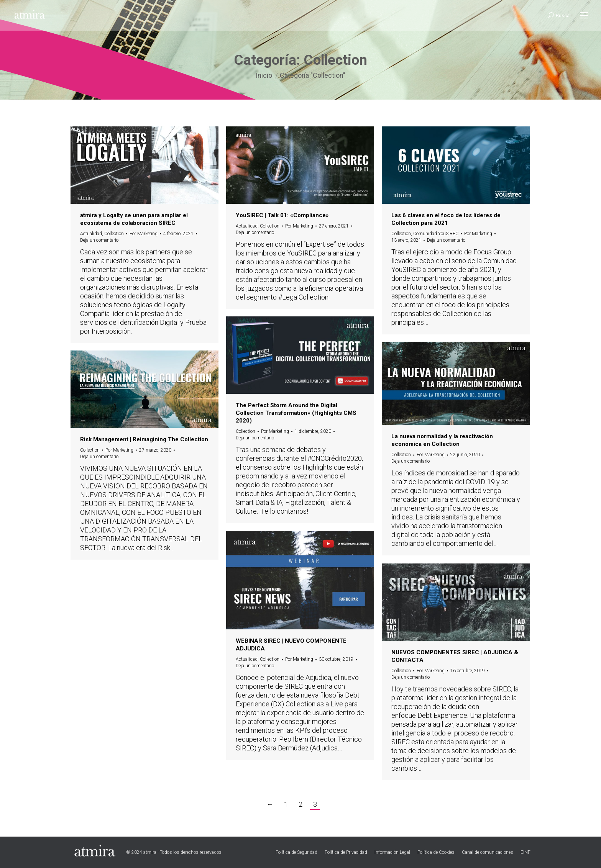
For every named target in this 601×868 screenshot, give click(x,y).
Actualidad (91, 234)
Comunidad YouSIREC (436, 234)
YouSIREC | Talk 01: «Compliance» (282, 215)
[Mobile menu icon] (584, 15)
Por (144, 234)
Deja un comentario (99, 240)
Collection (114, 234)
